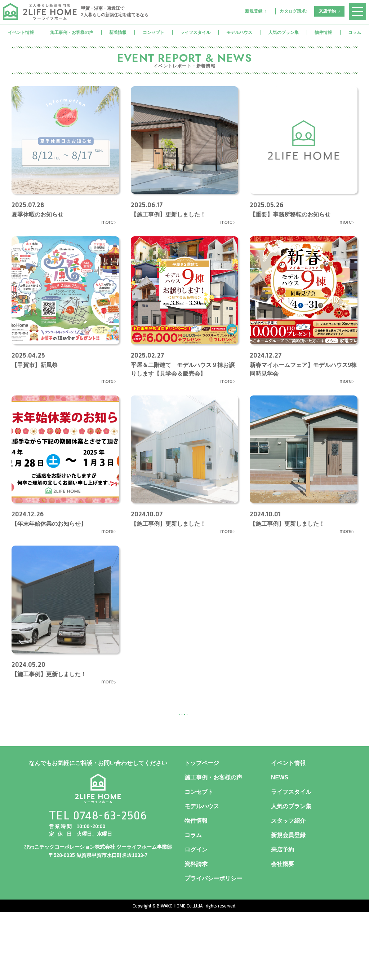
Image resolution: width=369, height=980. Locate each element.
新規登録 (254, 11)
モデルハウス (239, 32)
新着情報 (118, 32)
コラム (355, 32)
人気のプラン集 (284, 32)
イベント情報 (21, 32)
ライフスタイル (195, 32)
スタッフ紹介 (288, 889)
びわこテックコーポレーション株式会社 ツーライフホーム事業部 (98, 915)
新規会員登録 (288, 903)
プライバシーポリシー (213, 946)
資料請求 (196, 932)
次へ (218, 714)
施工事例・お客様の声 (72, 32)
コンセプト (154, 32)
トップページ (202, 831)
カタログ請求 (293, 11)
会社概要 (283, 932)
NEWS (280, 845)
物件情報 (323, 32)
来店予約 (327, 11)
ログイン (196, 917)
